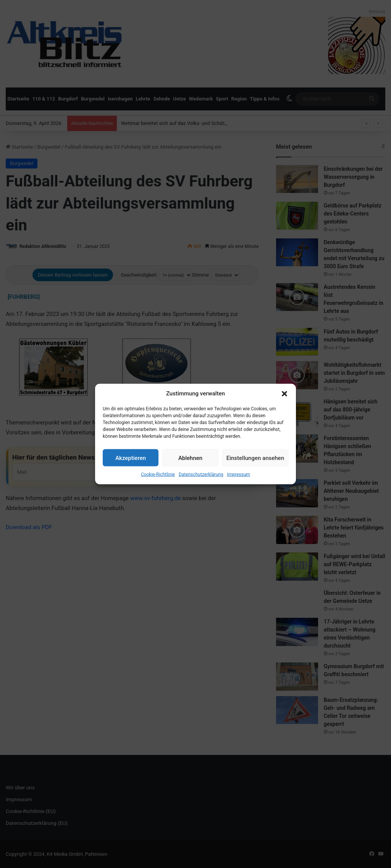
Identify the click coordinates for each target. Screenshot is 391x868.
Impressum (239, 474)
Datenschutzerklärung (201, 474)
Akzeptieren (131, 458)
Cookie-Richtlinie (158, 474)
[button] (284, 394)
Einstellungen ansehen (255, 458)
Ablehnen (190, 458)
